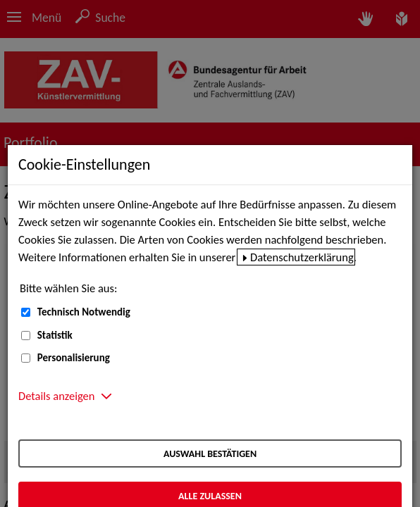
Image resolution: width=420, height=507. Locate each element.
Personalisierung (74, 358)
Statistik (55, 335)
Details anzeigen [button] (56, 396)
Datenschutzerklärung (302, 257)
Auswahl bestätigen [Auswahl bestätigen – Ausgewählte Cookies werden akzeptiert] (210, 454)
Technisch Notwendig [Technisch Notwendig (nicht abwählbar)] (84, 312)
